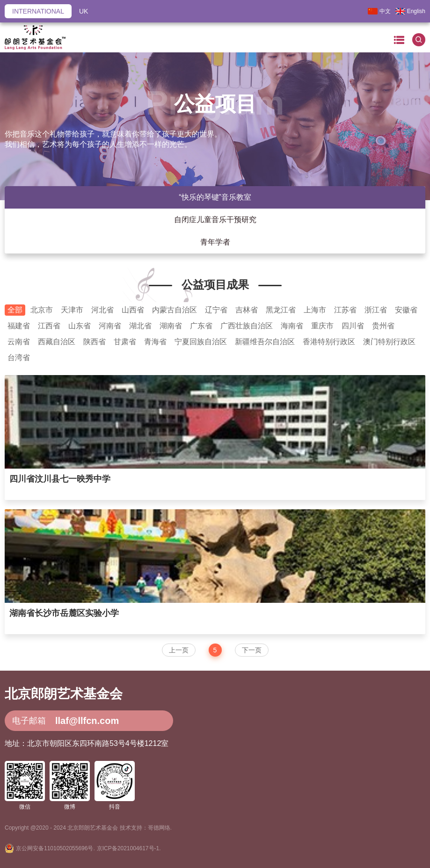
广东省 (201, 326)
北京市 (42, 310)
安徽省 (406, 310)
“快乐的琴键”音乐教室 (215, 197)
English (410, 11)
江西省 (49, 326)
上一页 (179, 650)
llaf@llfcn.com (87, 721)
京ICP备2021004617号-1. (129, 848)
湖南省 (171, 326)
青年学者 (215, 242)
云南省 (19, 342)
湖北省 (140, 326)
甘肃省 (125, 342)
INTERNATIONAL (38, 11)
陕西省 (95, 342)
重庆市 (322, 326)
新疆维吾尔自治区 (265, 342)
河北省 (102, 310)
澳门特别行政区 (389, 342)
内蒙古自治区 (175, 310)
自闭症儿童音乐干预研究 (215, 220)
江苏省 (345, 310)
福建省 (19, 326)
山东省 (80, 326)
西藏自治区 (57, 342)
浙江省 (376, 310)
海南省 (292, 326)
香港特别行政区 (329, 342)
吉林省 (247, 310)
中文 (379, 11)
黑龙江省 (281, 310)
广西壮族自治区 (247, 326)
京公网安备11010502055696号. (55, 848)
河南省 (110, 326)
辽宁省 (216, 310)
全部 (15, 310)
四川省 (353, 326)
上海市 (315, 310)
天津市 (72, 310)
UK (84, 11)
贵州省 (383, 326)
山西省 (133, 310)
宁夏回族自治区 (201, 342)
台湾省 (19, 358)
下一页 (252, 650)
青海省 (155, 342)
